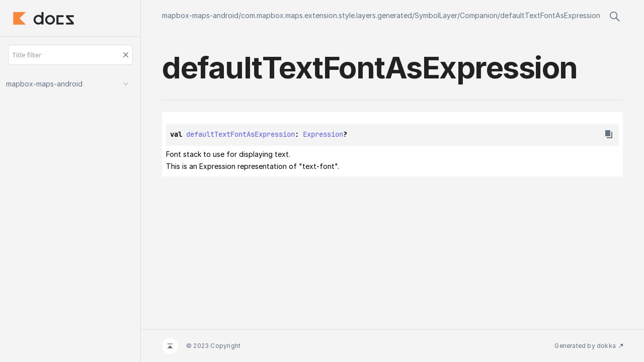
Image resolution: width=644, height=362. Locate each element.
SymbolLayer (436, 15)
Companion (479, 15)
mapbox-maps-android (200, 15)
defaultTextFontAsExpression (550, 15)
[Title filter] (70, 55)
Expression (323, 134)
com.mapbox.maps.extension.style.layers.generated (327, 15)
